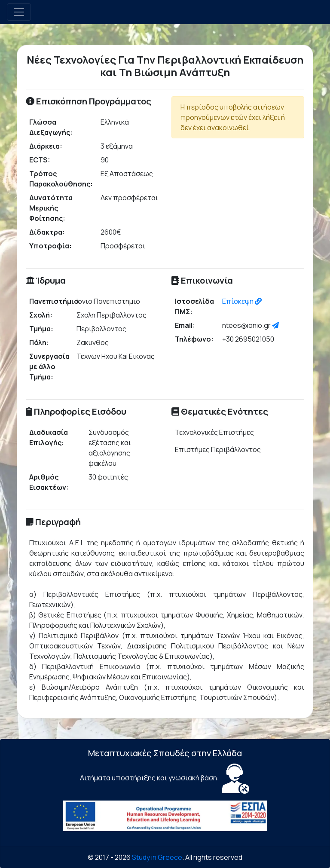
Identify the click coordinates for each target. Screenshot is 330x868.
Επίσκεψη (242, 301)
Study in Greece (157, 857)
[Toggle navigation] (19, 12)
